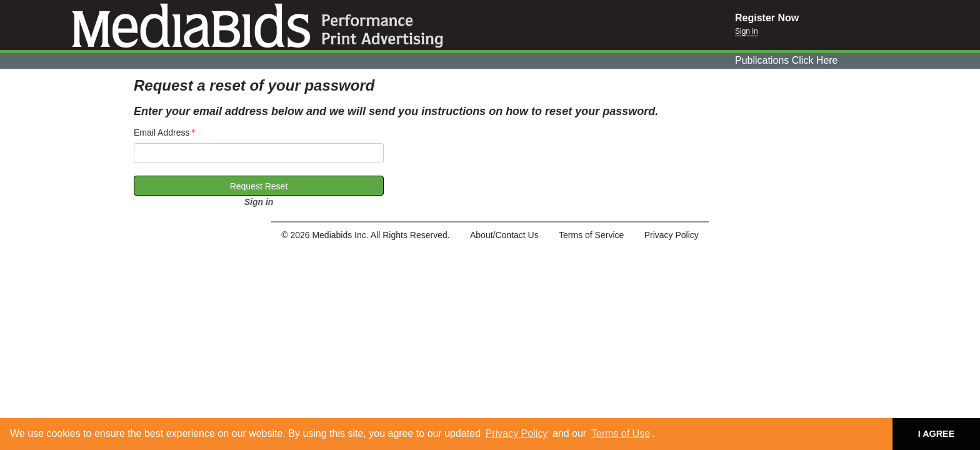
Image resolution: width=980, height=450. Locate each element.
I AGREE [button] (937, 434)
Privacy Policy (517, 433)
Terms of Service (591, 235)
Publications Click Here (787, 60)
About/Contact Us (504, 235)
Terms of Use (621, 433)
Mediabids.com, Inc (367, 25)
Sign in (747, 31)
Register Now (767, 18)
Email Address (162, 132)
